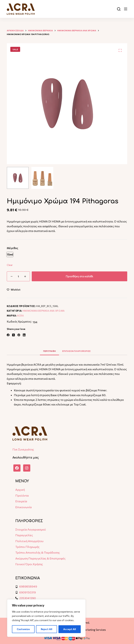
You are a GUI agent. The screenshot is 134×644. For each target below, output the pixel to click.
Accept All (70, 629)
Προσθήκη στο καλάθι (79, 276)
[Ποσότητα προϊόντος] (18, 276)
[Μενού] (126, 9)
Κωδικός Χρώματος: (19, 321)
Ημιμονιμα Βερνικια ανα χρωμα (44, 311)
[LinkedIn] (24, 335)
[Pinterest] (19, 335)
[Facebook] (8, 335)
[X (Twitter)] (13, 335)
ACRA (20, 316)
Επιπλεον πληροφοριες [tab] (76, 351)
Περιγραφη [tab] (49, 351)
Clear (10, 265)
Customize (23, 629)
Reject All (47, 629)
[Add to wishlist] (14, 290)
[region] (46, 618)
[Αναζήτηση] (119, 9)
